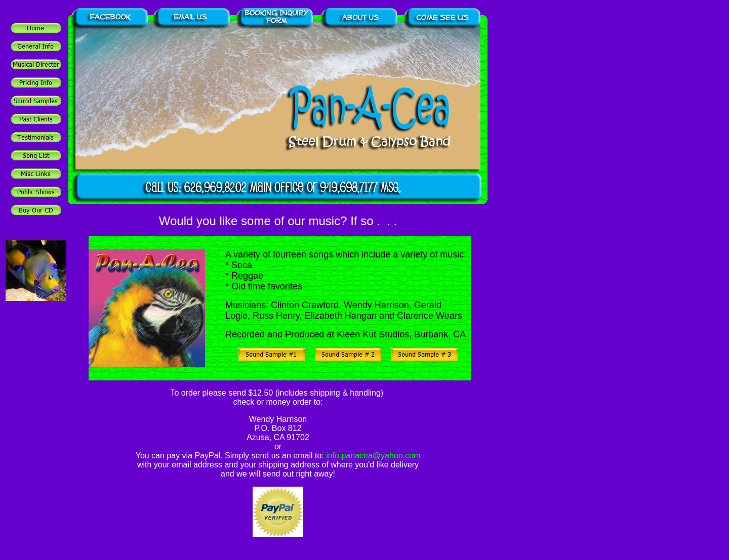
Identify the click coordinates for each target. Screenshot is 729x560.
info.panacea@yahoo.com (373, 456)
